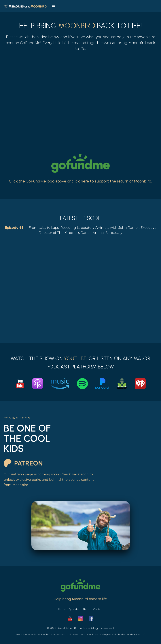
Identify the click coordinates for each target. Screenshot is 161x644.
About (86, 609)
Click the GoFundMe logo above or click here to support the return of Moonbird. (80, 181)
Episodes (74, 609)
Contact (98, 609)
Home (62, 609)
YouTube (75, 358)
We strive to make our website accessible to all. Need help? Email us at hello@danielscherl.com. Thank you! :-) (81, 634)
